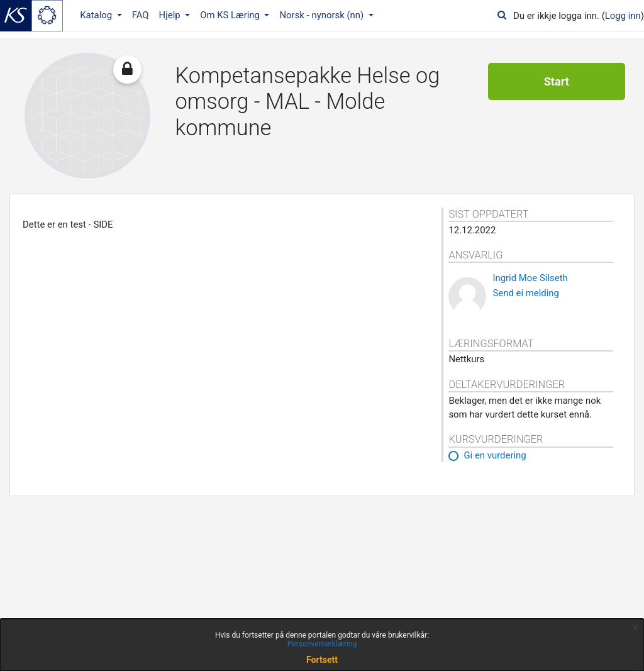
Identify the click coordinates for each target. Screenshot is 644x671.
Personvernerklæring (322, 644)
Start (557, 81)
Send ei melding (526, 293)
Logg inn (623, 16)
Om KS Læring (231, 15)
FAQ (141, 15)
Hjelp (171, 15)
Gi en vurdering (495, 455)
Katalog (97, 15)
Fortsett (322, 660)
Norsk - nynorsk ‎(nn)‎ (322, 15)
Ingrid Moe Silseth (530, 278)
